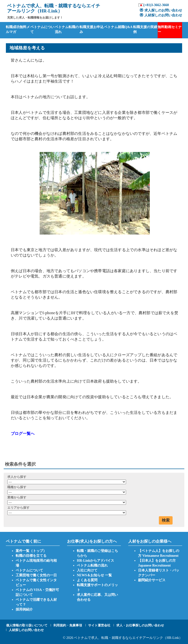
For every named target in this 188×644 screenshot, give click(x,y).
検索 (166, 520)
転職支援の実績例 (145, 29)
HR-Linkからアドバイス (95, 561)
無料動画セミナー (170, 29)
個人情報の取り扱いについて (27, 625)
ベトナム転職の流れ (67, 29)
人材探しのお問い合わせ (160, 15)
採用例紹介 (24, 609)
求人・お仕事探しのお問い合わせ (140, 625)
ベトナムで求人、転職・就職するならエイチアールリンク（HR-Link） (128, 638)
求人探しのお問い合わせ (160, 10)
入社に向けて (87, 570)
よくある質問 (87, 580)
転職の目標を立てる (31, 556)
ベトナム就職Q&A (118, 27)
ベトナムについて (42, 29)
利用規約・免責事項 (68, 625)
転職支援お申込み (92, 29)
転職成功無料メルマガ (18, 29)
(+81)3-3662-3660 (156, 5)
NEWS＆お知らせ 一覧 (94, 575)
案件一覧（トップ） (31, 551)
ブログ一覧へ (23, 434)
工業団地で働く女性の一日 (36, 575)
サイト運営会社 (99, 625)
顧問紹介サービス (152, 580)
